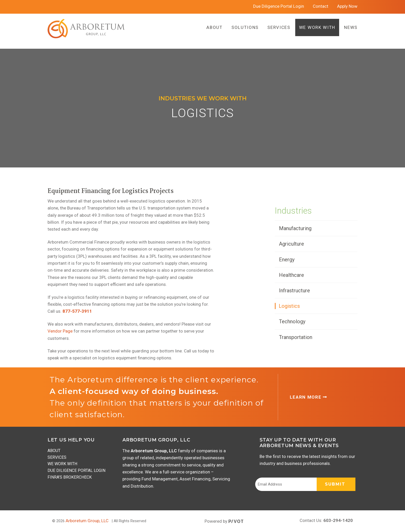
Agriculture (291, 244)
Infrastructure (294, 291)
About (54, 451)
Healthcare (291, 275)
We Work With (62, 464)
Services (57, 457)
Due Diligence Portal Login (279, 6)
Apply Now (347, 6)
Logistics (289, 306)
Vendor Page (60, 331)
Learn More (309, 397)
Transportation (296, 337)
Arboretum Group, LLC (87, 521)
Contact (321, 6)
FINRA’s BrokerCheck (70, 477)
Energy (287, 260)
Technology (292, 321)
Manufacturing (295, 228)
